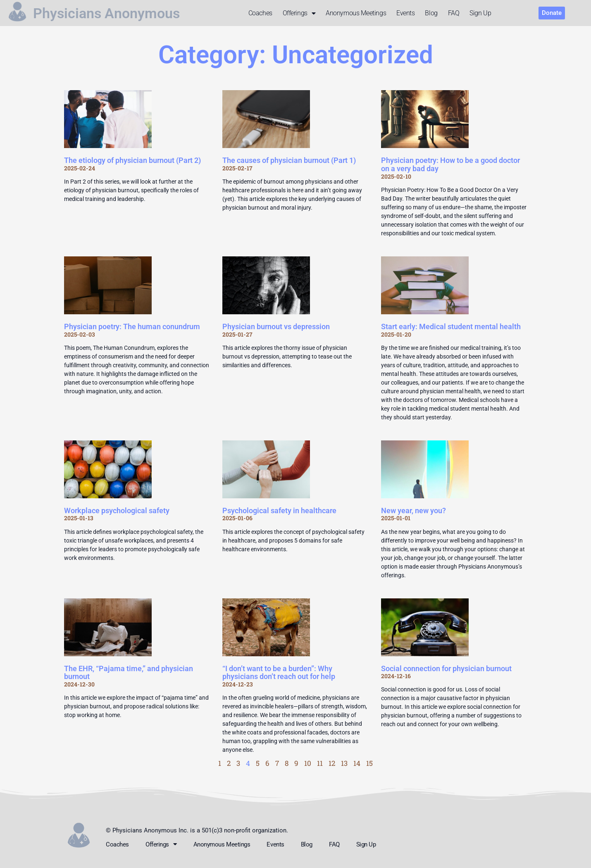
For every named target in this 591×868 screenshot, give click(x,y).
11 (320, 763)
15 (369, 763)
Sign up (480, 13)
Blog (431, 13)
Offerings (299, 13)
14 (357, 763)
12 (332, 763)
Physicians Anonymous (111, 13)
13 (344, 763)
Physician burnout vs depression (276, 326)
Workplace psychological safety (117, 511)
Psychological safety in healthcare (279, 511)
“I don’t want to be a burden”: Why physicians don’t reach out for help (279, 673)
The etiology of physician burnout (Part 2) (132, 160)
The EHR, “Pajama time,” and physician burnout (129, 673)
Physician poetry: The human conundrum (132, 326)
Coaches (260, 13)
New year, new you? (413, 511)
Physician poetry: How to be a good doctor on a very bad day (450, 164)
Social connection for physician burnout (446, 668)
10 (308, 763)
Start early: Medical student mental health (451, 326)
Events (405, 13)
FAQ (454, 13)
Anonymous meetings (356, 13)
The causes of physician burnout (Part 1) (289, 160)
